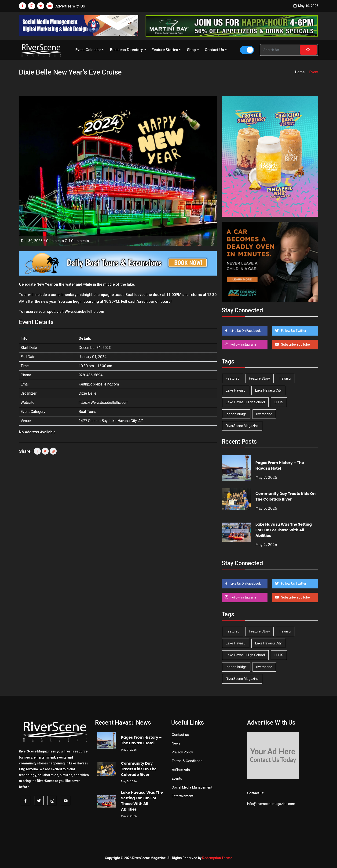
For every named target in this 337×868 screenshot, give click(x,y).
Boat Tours (87, 412)
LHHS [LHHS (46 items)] (279, 402)
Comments (68, 241)
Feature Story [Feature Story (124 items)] (259, 378)
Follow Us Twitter (293, 331)
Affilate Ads (181, 770)
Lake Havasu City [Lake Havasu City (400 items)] (268, 390)
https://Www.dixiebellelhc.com (104, 402)
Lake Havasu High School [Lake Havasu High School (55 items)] (245, 402)
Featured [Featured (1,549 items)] (233, 378)
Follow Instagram (243, 344)
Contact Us (216, 50)
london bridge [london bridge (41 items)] (236, 414)
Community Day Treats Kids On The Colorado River (286, 496)
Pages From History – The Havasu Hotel (280, 466)
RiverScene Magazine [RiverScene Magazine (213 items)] (242, 426)
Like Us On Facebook (245, 331)
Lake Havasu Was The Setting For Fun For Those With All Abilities (284, 530)
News (176, 743)
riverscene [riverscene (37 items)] (264, 414)
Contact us (180, 735)
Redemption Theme (217, 858)
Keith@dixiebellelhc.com (99, 384)
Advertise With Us (70, 6)
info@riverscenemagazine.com (271, 804)
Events (177, 778)
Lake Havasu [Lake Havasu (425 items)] (236, 390)
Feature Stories (167, 50)
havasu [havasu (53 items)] (285, 378)
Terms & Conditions (187, 761)
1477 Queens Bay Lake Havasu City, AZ (111, 421)
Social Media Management (192, 787)
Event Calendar (90, 50)
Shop (194, 50)
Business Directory (128, 50)
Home (300, 72)
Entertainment (183, 796)
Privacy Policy (182, 752)
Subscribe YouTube (295, 344)
